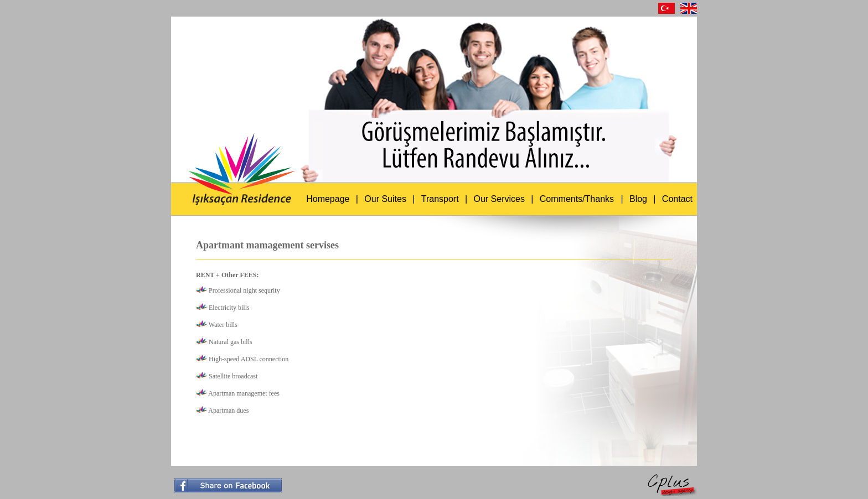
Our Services (499, 199)
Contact (677, 199)
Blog (638, 199)
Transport (440, 199)
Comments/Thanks (577, 199)
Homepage (328, 199)
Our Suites (385, 199)
